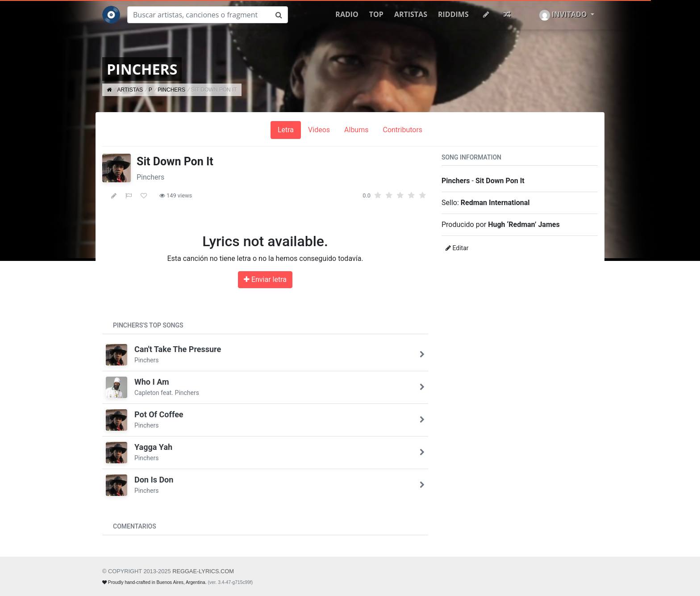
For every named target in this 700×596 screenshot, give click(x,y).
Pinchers (150, 177)
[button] (567, 15)
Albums (356, 130)
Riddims (453, 14)
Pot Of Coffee (159, 414)
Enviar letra (265, 279)
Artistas (411, 14)
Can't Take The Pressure (178, 349)
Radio (347, 14)
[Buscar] (199, 15)
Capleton (147, 393)
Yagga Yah (153, 447)
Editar (457, 248)
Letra (286, 130)
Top (376, 14)
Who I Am (152, 382)
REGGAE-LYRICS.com (203, 571)
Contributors (402, 130)
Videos (319, 130)
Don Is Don (154, 480)
